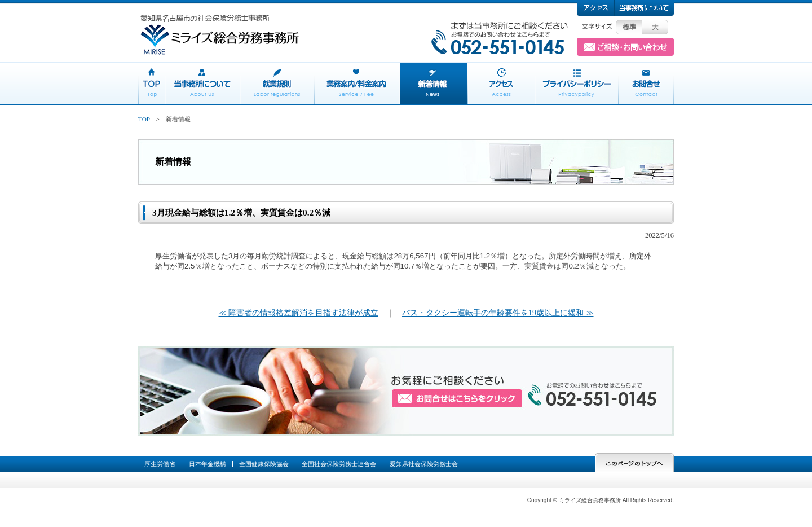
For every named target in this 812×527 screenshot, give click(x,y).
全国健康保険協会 (264, 464)
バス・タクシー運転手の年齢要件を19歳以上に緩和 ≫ (498, 313)
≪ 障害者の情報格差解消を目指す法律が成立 (299, 313)
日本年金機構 (208, 464)
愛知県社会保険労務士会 (424, 464)
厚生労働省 (160, 464)
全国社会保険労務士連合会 (339, 464)
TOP (144, 119)
